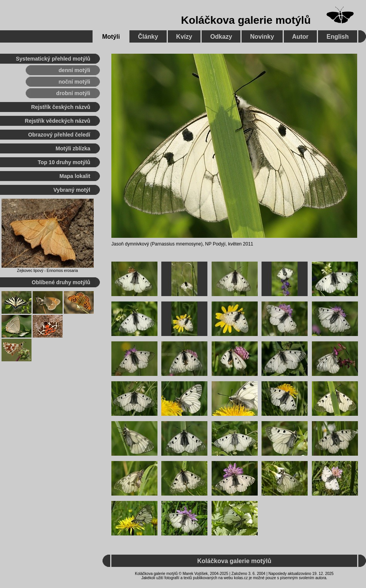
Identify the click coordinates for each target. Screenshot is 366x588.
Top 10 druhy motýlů (64, 162)
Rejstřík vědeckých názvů (58, 121)
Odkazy (221, 37)
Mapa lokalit (75, 176)
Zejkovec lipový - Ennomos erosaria (47, 271)
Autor (301, 37)
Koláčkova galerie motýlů (246, 20)
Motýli (111, 37)
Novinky (262, 37)
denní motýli (75, 70)
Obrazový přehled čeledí (59, 135)
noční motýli (75, 82)
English (338, 37)
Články (148, 37)
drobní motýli (73, 93)
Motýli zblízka (73, 148)
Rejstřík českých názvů (61, 107)
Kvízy (184, 37)
